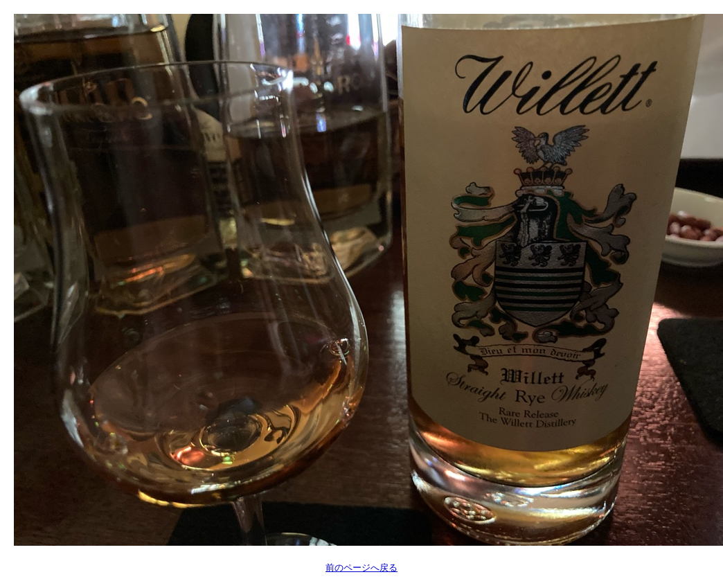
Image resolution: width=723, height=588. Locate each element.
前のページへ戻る (361, 568)
